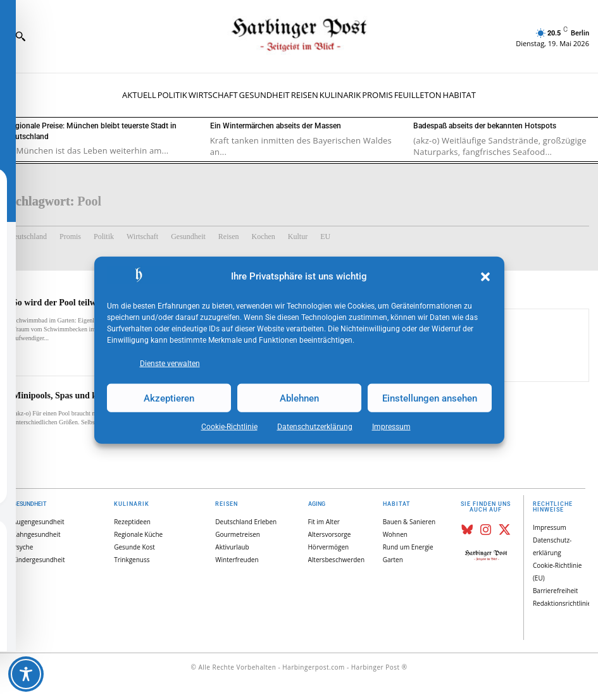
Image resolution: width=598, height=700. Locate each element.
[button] (485, 277)
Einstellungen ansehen (430, 398)
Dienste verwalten (170, 364)
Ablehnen (299, 398)
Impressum (391, 427)
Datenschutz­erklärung (315, 427)
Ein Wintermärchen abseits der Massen (276, 126)
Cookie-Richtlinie (229, 427)
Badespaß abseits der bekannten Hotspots (485, 126)
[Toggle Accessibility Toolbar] (26, 674)
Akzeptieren (169, 398)
